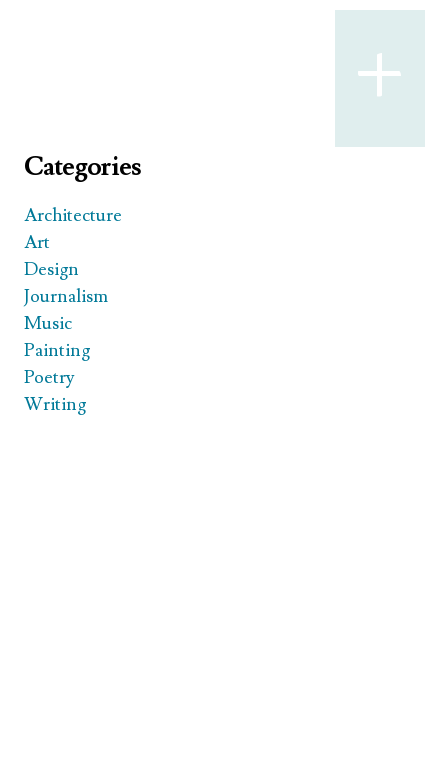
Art (37, 242)
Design (51, 269)
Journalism (66, 296)
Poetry (49, 377)
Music (48, 323)
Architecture (73, 215)
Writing (55, 404)
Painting (57, 350)
